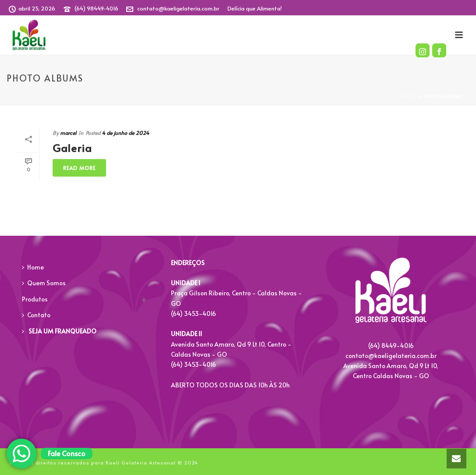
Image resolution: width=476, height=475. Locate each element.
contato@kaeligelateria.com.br (178, 8)
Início (409, 96)
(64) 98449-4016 (96, 8)
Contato (36, 315)
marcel (68, 133)
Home (33, 267)
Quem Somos (44, 283)
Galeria (72, 148)
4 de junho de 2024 (125, 133)
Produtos (35, 299)
